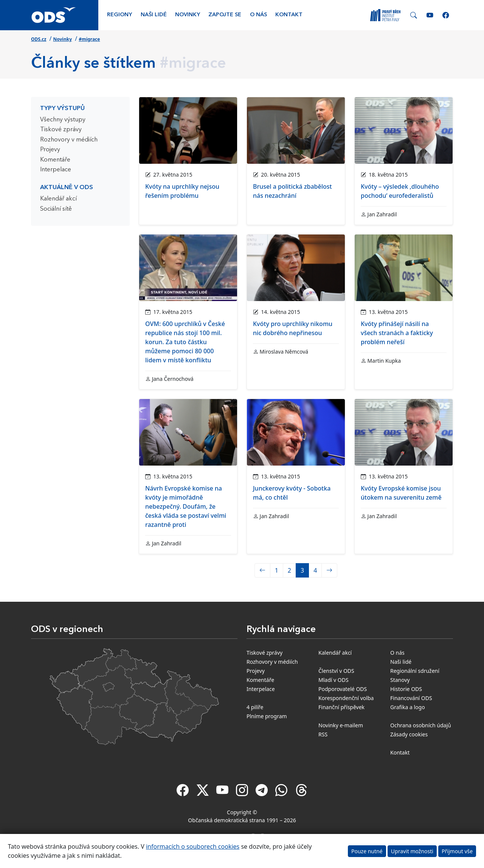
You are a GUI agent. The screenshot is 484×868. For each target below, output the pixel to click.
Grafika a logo (408, 707)
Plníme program (267, 716)
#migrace (89, 39)
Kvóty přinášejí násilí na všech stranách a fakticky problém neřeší (397, 333)
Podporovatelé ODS (343, 689)
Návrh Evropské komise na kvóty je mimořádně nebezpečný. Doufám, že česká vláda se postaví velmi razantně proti (186, 506)
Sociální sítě (56, 209)
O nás (258, 15)
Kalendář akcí (58, 199)
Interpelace (56, 170)
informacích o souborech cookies (193, 846)
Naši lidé (154, 15)
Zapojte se (225, 15)
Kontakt (289, 15)
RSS (323, 734)
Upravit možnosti (412, 851)
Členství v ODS (336, 671)
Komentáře (55, 160)
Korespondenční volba (346, 698)
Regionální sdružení (415, 671)
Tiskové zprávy (61, 130)
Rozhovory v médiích (69, 140)
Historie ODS (406, 689)
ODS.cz (39, 39)
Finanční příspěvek (341, 707)
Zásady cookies (409, 734)
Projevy (50, 150)
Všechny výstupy (63, 120)
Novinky (188, 15)
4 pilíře (255, 707)
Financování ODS (411, 698)
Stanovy (400, 680)
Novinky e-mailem (341, 725)
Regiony (119, 15)
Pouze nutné (367, 851)
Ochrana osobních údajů (421, 725)
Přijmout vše (457, 851)
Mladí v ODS (334, 680)
